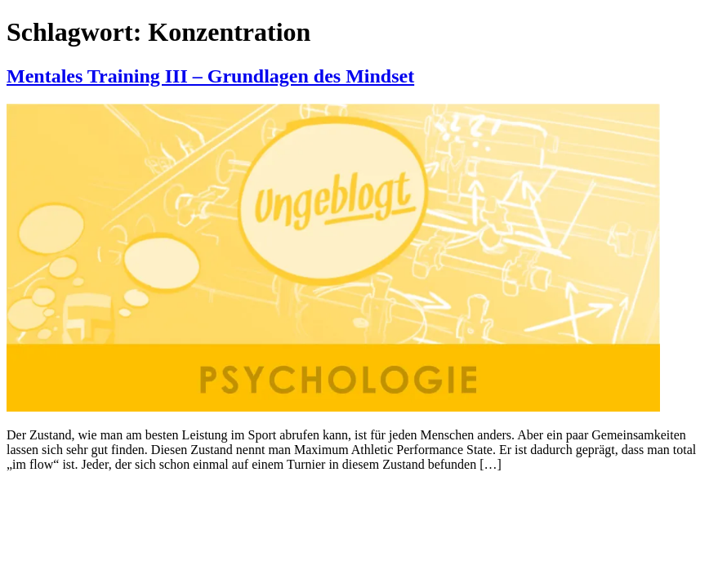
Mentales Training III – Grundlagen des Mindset (210, 76)
